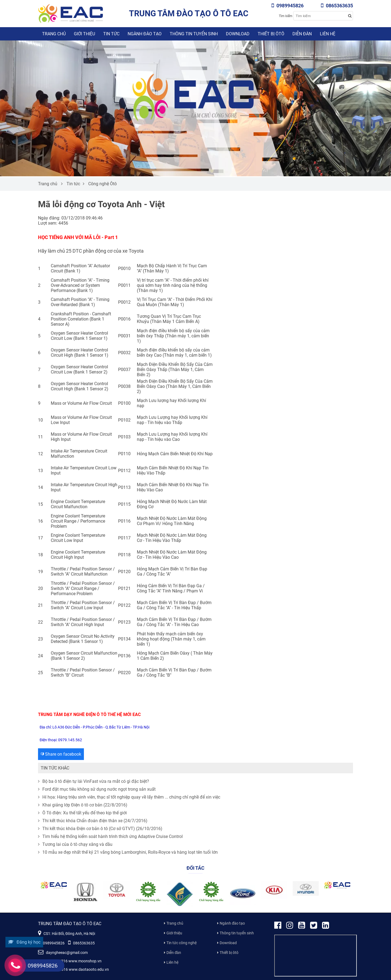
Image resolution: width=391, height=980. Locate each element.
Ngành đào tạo (145, 34)
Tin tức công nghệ (182, 943)
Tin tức (111, 34)
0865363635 (337, 6)
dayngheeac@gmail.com (63, 953)
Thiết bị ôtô (271, 34)
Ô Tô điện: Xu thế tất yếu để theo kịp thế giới (82, 813)
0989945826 (288, 6)
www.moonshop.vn (85, 961)
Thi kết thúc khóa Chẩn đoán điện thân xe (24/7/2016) (93, 821)
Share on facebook (61, 754)
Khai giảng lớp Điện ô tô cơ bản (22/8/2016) (83, 805)
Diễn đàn (302, 34)
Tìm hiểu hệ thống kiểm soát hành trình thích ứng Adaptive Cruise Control (110, 836)
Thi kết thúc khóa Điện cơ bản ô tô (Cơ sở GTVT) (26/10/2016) (100, 829)
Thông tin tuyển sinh (194, 34)
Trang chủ (54, 34)
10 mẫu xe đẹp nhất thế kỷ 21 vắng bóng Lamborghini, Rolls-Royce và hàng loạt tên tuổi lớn (128, 852)
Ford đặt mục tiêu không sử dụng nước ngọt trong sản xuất (97, 789)
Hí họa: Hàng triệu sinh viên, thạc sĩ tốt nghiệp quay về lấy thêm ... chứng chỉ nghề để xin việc (129, 797)
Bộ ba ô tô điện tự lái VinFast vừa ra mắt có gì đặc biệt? (94, 781)
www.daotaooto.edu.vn (89, 969)
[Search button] (350, 16)
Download (238, 34)
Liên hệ (328, 34)
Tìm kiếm (286, 16)
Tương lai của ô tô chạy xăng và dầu (75, 844)
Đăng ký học (24, 942)
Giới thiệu (84, 34)
